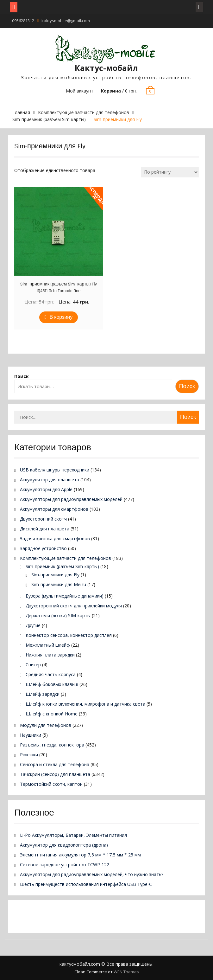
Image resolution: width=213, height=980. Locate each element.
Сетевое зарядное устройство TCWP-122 (65, 865)
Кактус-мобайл (106, 68)
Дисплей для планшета (45, 529)
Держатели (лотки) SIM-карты (58, 615)
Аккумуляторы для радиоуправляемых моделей (71, 499)
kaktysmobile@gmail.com (66, 21)
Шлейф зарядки (43, 694)
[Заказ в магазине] (170, 172)
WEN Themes (126, 972)
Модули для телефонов (46, 725)
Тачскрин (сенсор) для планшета (55, 774)
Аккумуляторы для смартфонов (54, 509)
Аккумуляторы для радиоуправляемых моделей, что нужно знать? (92, 874)
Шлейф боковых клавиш (52, 684)
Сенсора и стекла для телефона (55, 764)
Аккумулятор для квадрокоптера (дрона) (64, 845)
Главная (21, 112)
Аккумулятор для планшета (50, 480)
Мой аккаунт (80, 91)
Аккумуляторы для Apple (46, 489)
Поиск (22, 376)
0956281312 (23, 21)
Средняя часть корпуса (51, 674)
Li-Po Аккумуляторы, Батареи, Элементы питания (73, 835)
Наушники (31, 735)
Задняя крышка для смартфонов (55, 538)
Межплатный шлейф (48, 645)
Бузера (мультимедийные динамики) (65, 596)
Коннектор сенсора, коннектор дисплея (69, 635)
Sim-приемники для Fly (55, 575)
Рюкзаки (29, 755)
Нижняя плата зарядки (50, 655)
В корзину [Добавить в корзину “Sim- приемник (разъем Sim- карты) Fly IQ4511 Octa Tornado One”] (61, 317)
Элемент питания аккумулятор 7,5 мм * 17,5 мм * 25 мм (80, 855)
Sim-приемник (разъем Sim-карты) (49, 119)
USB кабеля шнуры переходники (55, 470)
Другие (33, 625)
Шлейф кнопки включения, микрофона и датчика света (85, 704)
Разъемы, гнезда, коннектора (52, 745)
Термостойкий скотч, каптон (51, 784)
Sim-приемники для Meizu (59, 584)
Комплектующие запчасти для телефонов (84, 112)
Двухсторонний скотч (43, 519)
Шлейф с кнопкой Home (52, 714)
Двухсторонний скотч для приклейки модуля (74, 606)
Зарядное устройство (43, 548)
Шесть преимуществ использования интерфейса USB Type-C (86, 884)
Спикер (33, 665)
